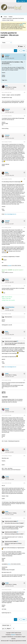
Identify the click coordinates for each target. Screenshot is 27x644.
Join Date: (7, 58)
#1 (25, 62)
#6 (24, 227)
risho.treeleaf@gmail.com (10, 214)
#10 (24, 380)
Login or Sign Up (22, 1)
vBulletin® (13, 635)
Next (24, 51)
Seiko (9, 564)
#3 (25, 116)
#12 (24, 456)
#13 (24, 483)
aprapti (9, 265)
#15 (24, 590)
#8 (25, 314)
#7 (24, 286)
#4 (24, 142)
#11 (24, 415)
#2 (25, 92)
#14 (24, 518)
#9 (24, 338)
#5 (24, 179)
